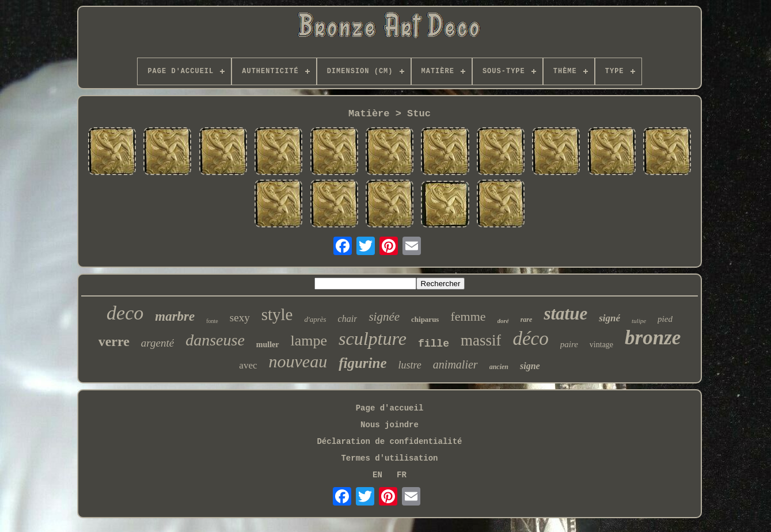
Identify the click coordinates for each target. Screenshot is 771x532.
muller (268, 345)
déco (530, 339)
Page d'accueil (390, 408)
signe (530, 366)
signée (384, 317)
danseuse (215, 340)
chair (348, 319)
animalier (455, 364)
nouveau (298, 361)
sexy (240, 318)
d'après (315, 319)
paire (569, 344)
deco (125, 313)
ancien (499, 367)
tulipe (639, 321)
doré (503, 321)
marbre (175, 316)
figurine (362, 363)
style (277, 314)
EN (377, 475)
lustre (410, 365)
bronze (653, 338)
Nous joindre (390, 425)
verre (114, 341)
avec (248, 365)
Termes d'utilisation (389, 458)
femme (468, 316)
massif (481, 340)
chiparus (425, 319)
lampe (309, 341)
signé (609, 318)
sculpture (373, 339)
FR (402, 475)
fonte (212, 321)
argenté (157, 343)
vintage (601, 345)
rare (527, 320)
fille (434, 344)
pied (665, 319)
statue (565, 313)
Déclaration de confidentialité (389, 442)
